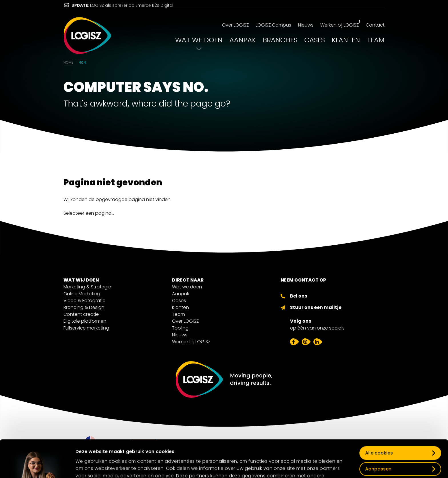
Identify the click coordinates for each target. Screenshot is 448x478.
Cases (179, 301)
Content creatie (81, 314)
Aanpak (181, 294)
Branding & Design (84, 307)
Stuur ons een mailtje (316, 307)
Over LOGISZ (185, 321)
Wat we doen (187, 287)
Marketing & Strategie (87, 287)
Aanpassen (378, 434)
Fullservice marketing (86, 328)
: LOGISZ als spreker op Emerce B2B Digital (122, 7)
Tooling (180, 328)
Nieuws (180, 335)
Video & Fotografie (84, 301)
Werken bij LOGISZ (191, 342)
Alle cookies (379, 418)
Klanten (180, 307)
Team (178, 314)
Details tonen (90, 465)
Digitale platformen (85, 321)
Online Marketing (82, 294)
